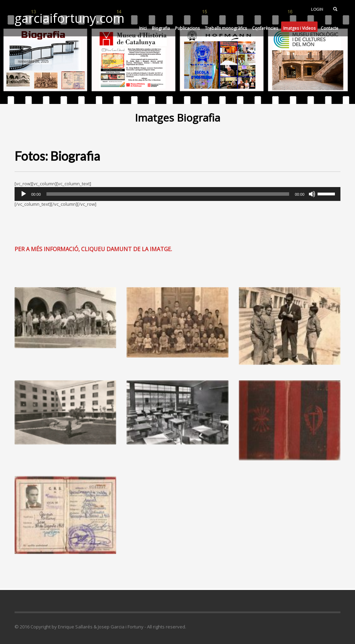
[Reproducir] (24, 194)
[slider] (168, 194)
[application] (177, 194)
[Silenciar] (312, 194)
